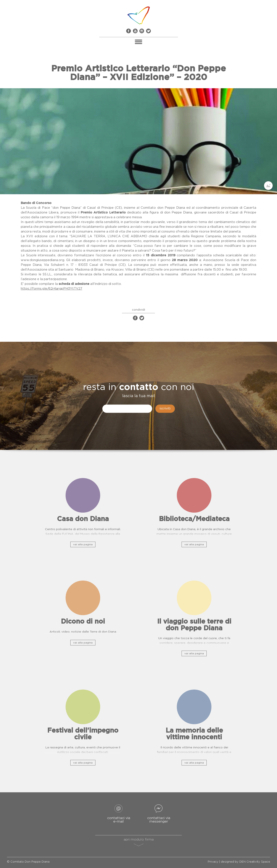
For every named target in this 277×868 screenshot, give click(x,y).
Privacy (213, 862)
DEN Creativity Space (255, 862)
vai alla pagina (83, 544)
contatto (139, 387)
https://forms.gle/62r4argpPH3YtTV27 (52, 289)
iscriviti (165, 409)
